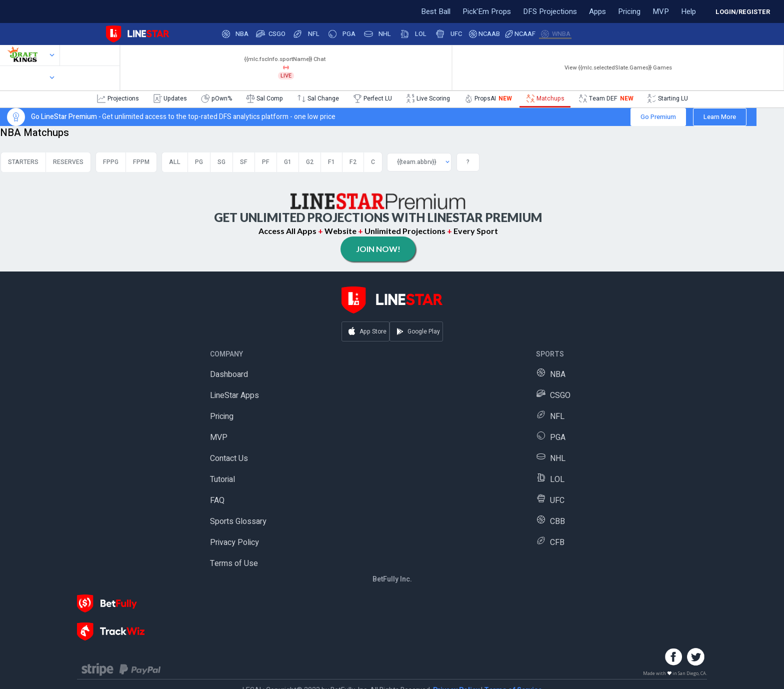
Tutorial (222, 479)
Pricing (222, 416)
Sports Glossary (238, 521)
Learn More (720, 117)
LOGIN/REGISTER (743, 12)
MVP (219, 437)
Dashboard (229, 374)
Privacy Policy (234, 542)
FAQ (217, 500)
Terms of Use (234, 563)
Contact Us (229, 458)
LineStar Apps (234, 395)
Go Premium (658, 117)
